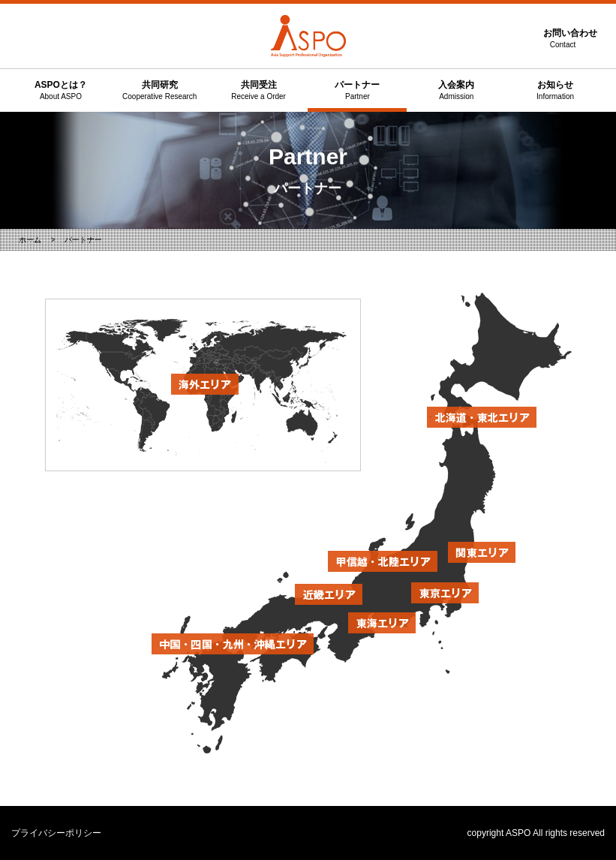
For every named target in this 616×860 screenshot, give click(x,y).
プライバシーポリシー (56, 833)
